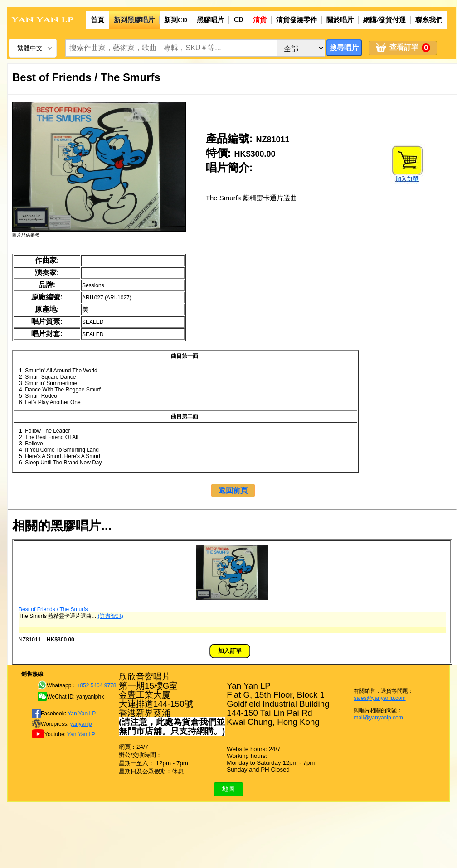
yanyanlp (81, 724)
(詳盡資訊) (111, 616)
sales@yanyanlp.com (379, 698)
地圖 (228, 789)
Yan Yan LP (82, 714)
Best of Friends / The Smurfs (53, 609)
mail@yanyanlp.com (378, 718)
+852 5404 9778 (96, 685)
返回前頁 (233, 490)
